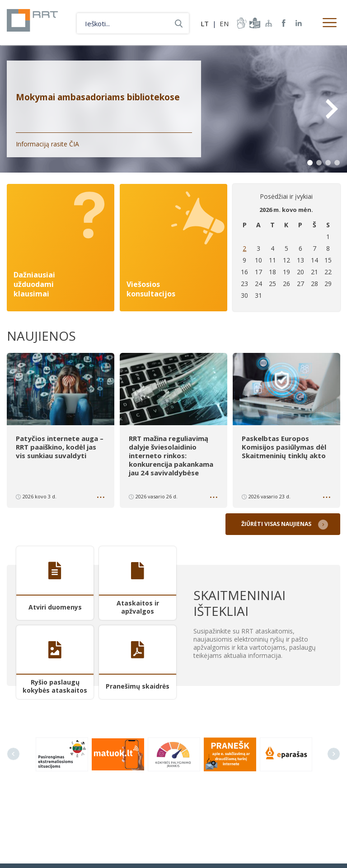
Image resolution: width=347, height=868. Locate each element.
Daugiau (102, 497)
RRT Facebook (284, 23)
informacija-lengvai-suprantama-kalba (254, 23)
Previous (13, 752)
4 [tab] (337, 163)
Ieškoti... (179, 23)
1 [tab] (310, 163)
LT (205, 23)
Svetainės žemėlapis (269, 23)
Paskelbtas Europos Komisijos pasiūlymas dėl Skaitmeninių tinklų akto (284, 446)
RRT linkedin (299, 23)
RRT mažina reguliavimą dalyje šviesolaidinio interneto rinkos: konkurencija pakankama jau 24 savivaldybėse (171, 455)
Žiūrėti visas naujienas (278, 522)
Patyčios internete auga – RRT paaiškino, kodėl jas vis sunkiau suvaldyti (60, 446)
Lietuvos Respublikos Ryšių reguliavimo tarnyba (37, 23)
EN (224, 23)
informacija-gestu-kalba (241, 23)
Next (331, 109)
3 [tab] (328, 163)
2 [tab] (319, 163)
